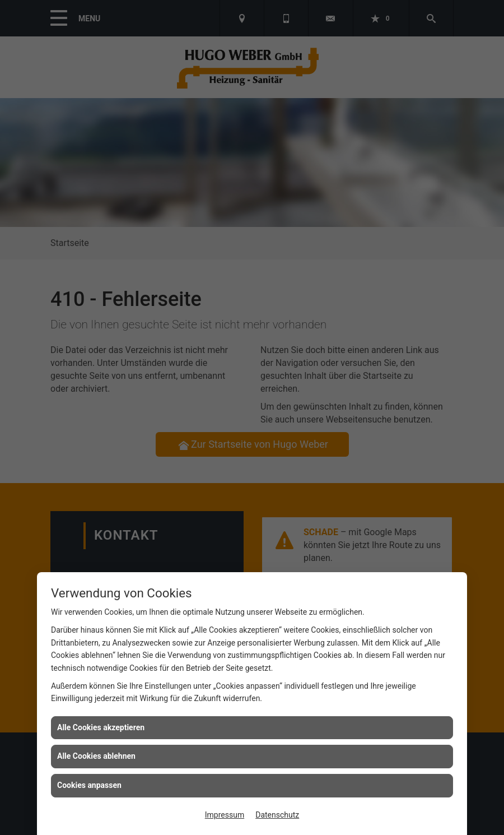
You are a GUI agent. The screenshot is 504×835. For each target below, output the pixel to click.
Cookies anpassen (89, 785)
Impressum (225, 815)
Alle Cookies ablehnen (96, 756)
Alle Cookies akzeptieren (101, 727)
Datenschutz (277, 815)
